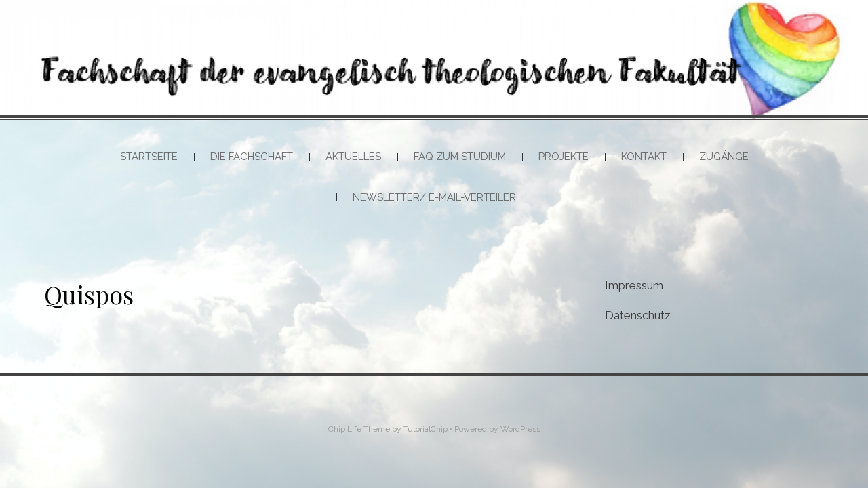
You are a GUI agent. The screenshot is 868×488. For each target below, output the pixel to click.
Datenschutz (638, 315)
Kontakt (644, 157)
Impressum (634, 285)
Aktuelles (353, 157)
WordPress (520, 429)
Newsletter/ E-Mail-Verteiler (434, 197)
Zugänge (724, 157)
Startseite (149, 157)
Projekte (564, 157)
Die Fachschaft (252, 157)
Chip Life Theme (359, 429)
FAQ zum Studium (460, 157)
